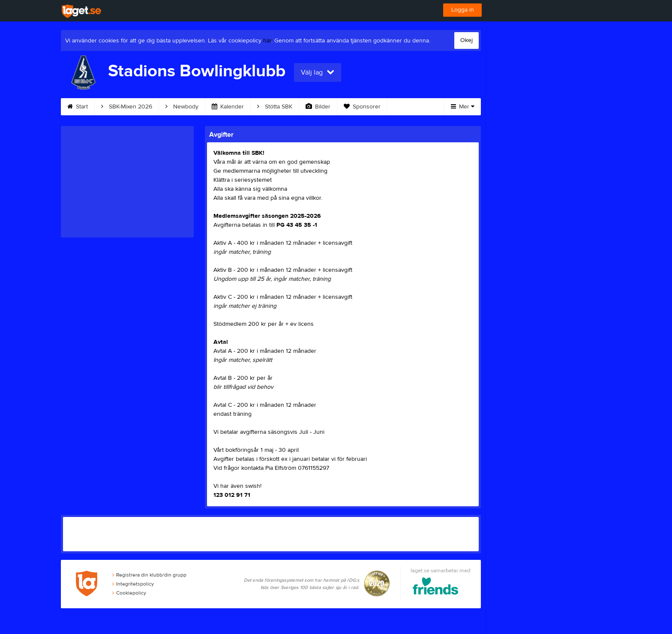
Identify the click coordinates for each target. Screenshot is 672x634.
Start (78, 107)
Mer (463, 107)
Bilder (318, 107)
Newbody (182, 107)
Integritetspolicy (133, 584)
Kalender (228, 107)
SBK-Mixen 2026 (127, 107)
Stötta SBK (275, 107)
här (267, 41)
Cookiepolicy (129, 593)
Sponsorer (362, 107)
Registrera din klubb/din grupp (149, 575)
